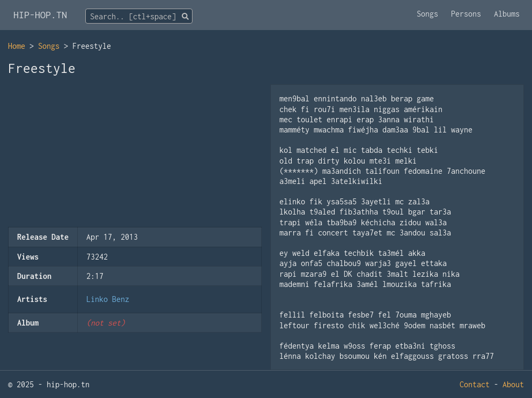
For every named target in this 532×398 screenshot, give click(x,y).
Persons (466, 14)
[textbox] (139, 17)
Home (17, 46)
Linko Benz (108, 299)
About (513, 384)
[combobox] (139, 16)
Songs (427, 14)
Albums (507, 14)
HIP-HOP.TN (40, 15)
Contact (475, 384)
